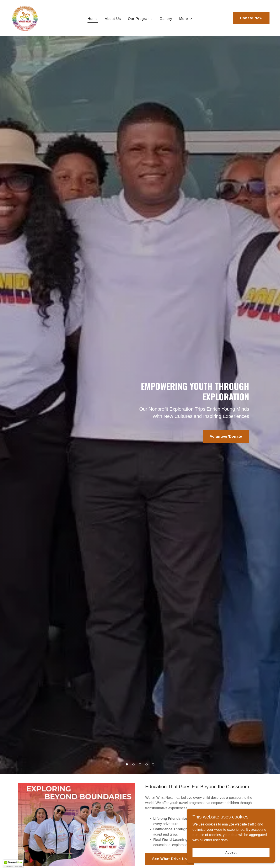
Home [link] (93, 19)
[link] (25, 18)
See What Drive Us (170, 859)
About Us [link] (113, 19)
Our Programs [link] (140, 19)
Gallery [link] (166, 19)
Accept (231, 852)
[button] (186, 19)
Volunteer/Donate (226, 436)
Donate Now (251, 18)
